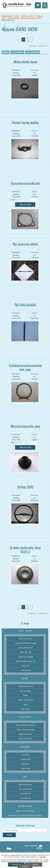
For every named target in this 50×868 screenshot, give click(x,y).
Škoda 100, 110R (26, 653)
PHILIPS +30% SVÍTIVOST (26, 700)
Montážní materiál (25, 807)
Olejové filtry (26, 755)
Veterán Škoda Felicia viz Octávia (26, 643)
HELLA (26, 705)
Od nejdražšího (19, 52)
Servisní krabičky (26, 691)
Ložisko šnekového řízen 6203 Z (25, 550)
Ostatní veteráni (26, 671)
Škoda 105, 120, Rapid (26, 657)
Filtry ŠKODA (25, 747)
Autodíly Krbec (7, 16)
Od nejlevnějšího (35, 52)
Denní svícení (26, 709)
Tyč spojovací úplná (25, 244)
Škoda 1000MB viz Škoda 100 (26, 662)
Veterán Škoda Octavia (26, 648)
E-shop (17, 16)
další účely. (43, 857)
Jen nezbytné (34, 865)
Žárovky (25, 679)
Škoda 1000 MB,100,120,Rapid (26, 725)
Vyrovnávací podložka (25, 183)
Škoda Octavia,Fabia (26, 739)
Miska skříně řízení (25, 62)
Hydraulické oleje (26, 794)
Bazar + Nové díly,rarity (25, 811)
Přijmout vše (16, 865)
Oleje (25, 777)
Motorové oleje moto (26, 789)
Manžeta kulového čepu (25, 426)
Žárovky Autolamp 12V (26, 687)
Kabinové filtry (26, 769)
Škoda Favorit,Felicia (26, 734)
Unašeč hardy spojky (25, 123)
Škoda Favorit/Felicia (26, 639)
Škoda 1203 (26, 666)
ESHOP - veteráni (28, 16)
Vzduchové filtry (26, 760)
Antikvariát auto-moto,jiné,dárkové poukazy (25, 816)
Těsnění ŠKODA (25, 717)
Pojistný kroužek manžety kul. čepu (25, 368)
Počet (16, 200)
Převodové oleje (26, 798)
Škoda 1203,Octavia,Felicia (26, 730)
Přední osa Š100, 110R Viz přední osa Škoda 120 (24, 18)
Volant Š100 (25, 487)
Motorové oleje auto (26, 785)
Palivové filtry (26, 764)
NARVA (26, 696)
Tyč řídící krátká (25, 305)
